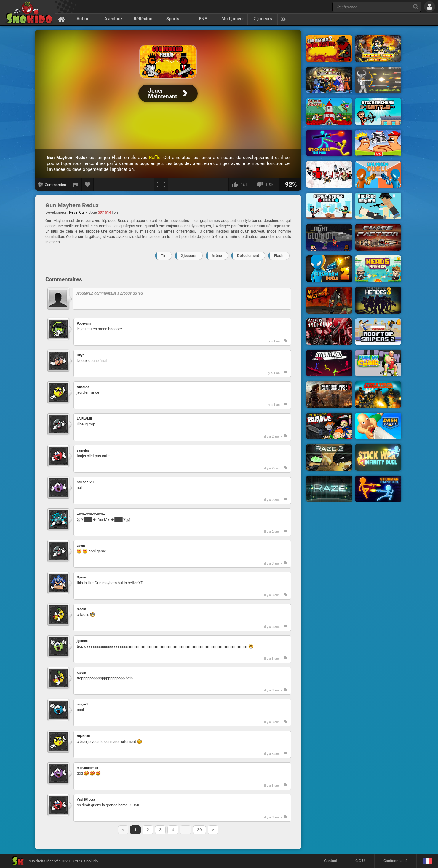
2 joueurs (263, 19)
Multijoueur (233, 19)
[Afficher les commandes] (52, 185)
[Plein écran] (161, 185)
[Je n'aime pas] (266, 185)
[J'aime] (241, 185)
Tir (163, 256)
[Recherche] (416, 7)
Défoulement (248, 256)
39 (199, 830)
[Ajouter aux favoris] (88, 185)
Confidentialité (395, 861)
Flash (279, 256)
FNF (203, 19)
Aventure (113, 19)
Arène (217, 256)
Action (83, 19)
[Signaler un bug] (76, 185)
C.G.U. (360, 861)
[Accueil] (61, 19)
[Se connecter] (430, 7)
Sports (173, 19)
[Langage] (427, 861)
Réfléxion (143, 19)
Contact (331, 861)
